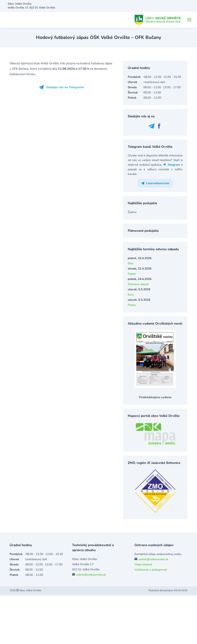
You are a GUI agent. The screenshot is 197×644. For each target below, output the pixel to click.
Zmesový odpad (138, 284)
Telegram (172, 165)
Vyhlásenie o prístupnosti (151, 570)
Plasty (132, 305)
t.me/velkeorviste (155, 183)
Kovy (131, 295)
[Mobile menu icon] (189, 20)
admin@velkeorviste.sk (91, 575)
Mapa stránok (143, 564)
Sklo (131, 263)
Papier (132, 274)
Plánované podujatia (143, 231)
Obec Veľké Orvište (30, 590)
